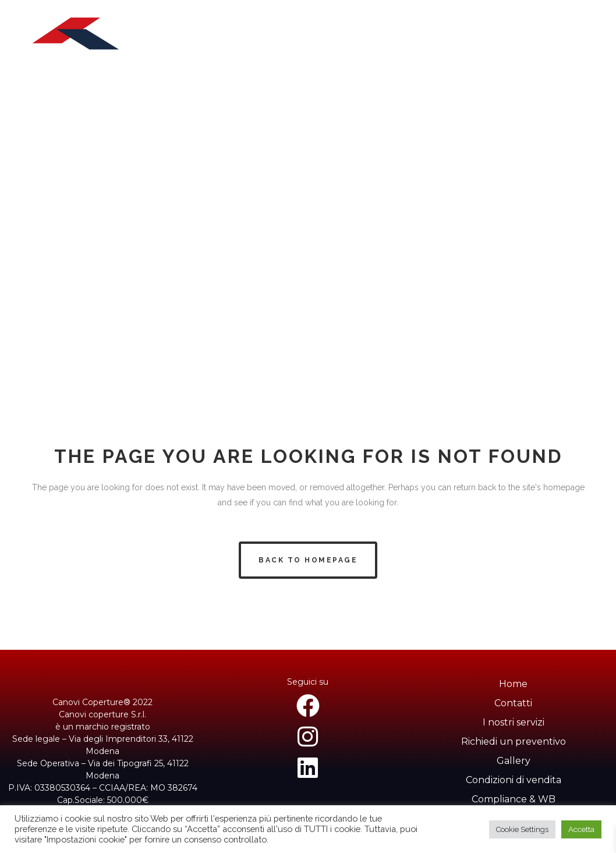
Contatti (513, 703)
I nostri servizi (514, 722)
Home (513, 684)
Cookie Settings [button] (522, 829)
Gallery (514, 761)
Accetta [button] (581, 829)
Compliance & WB (514, 799)
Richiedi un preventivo (514, 741)
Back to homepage (308, 560)
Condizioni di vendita (514, 780)
